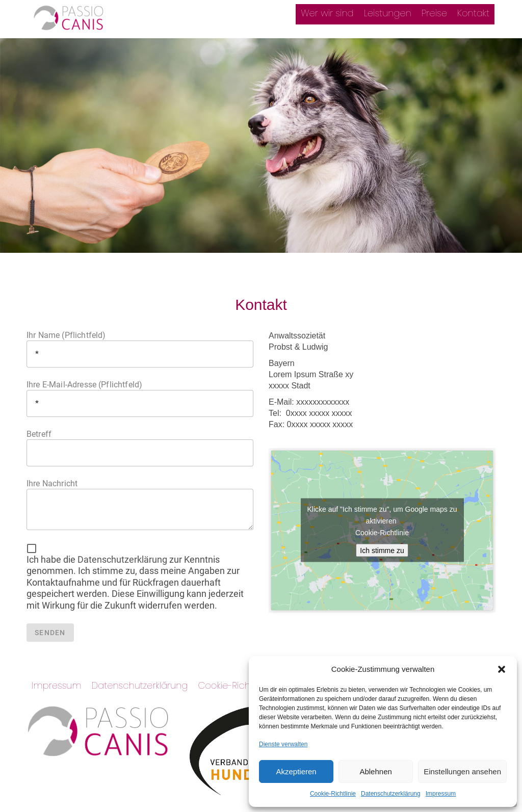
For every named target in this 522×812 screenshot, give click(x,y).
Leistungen (388, 13)
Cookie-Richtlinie (333, 794)
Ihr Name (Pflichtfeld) (140, 349)
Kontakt (473, 13)
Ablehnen (375, 771)
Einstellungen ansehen (462, 771)
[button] (502, 669)
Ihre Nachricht (140, 504)
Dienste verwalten (283, 744)
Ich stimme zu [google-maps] (382, 551)
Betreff (140, 448)
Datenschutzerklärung (391, 794)
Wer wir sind (327, 13)
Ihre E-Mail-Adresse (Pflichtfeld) (140, 398)
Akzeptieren (296, 771)
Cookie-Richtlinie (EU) (243, 685)
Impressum (441, 794)
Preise (434, 13)
